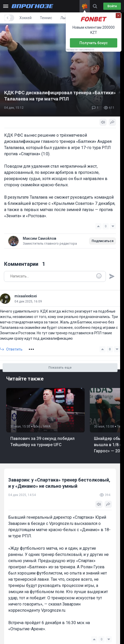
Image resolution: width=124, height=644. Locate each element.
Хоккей (64, 18)
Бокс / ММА (42, 426)
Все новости (18, 18)
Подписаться (103, 241)
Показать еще (60, 367)
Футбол (43, 18)
